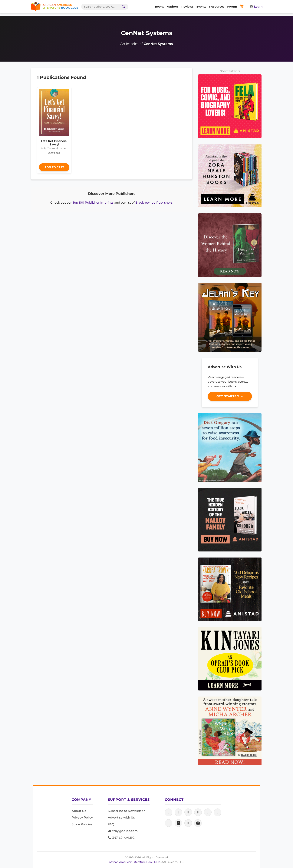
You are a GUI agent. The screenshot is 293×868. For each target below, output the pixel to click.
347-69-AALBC (121, 838)
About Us (79, 811)
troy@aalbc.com (123, 831)
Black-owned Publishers (154, 203)
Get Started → (230, 396)
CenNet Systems (158, 44)
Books (159, 7)
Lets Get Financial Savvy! (54, 143)
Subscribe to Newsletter (126, 811)
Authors (173, 7)
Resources (217, 7)
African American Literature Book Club (135, 862)
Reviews (188, 7)
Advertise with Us (121, 817)
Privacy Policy (82, 817)
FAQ (111, 824)
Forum (232, 7)
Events (201, 7)
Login (256, 7)
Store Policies (82, 824)
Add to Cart (54, 167)
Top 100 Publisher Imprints (93, 203)
